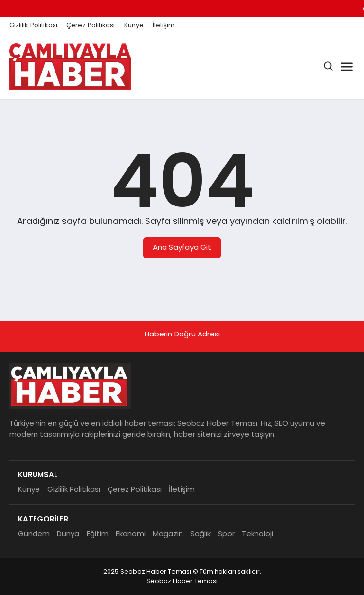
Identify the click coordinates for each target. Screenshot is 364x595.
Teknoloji (257, 533)
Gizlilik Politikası (33, 25)
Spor (226, 533)
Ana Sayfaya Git (182, 247)
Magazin (168, 533)
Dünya (68, 533)
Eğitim (98, 533)
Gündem (34, 533)
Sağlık (200, 533)
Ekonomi (131, 533)
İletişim (164, 25)
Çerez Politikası (91, 25)
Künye (134, 25)
